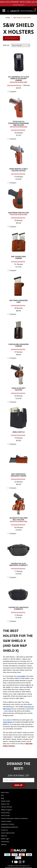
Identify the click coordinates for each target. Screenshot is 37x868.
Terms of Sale (5, 816)
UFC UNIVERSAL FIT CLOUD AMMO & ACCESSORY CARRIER (18, 80)
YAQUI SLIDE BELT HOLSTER (18, 389)
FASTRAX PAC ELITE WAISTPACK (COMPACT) (18, 565)
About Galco (5, 792)
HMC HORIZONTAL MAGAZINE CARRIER (18, 475)
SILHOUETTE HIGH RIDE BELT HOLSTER (18, 520)
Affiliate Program (6, 810)
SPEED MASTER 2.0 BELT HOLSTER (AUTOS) (19, 170)
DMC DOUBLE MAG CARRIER (18, 258)
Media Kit (4, 836)
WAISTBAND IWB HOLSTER (18, 214)
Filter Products (11, 38)
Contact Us (4, 830)
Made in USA (5, 804)
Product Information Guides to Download (14, 818)
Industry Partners (7, 807)
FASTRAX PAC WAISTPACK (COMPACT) (19, 608)
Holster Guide (5, 801)
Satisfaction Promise (8, 824)
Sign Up (18, 785)
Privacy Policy (5, 813)
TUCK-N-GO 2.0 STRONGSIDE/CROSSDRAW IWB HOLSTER (18, 124)
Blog (2, 798)
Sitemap (4, 844)
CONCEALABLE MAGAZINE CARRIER (18, 345)
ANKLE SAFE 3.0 (18, 432)
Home (8, 18)
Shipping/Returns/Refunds (9, 827)
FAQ (2, 795)
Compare (13, 92)
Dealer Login (5, 839)
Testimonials (5, 842)
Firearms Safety (6, 821)
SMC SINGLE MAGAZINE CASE (18, 301)
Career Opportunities (8, 833)
